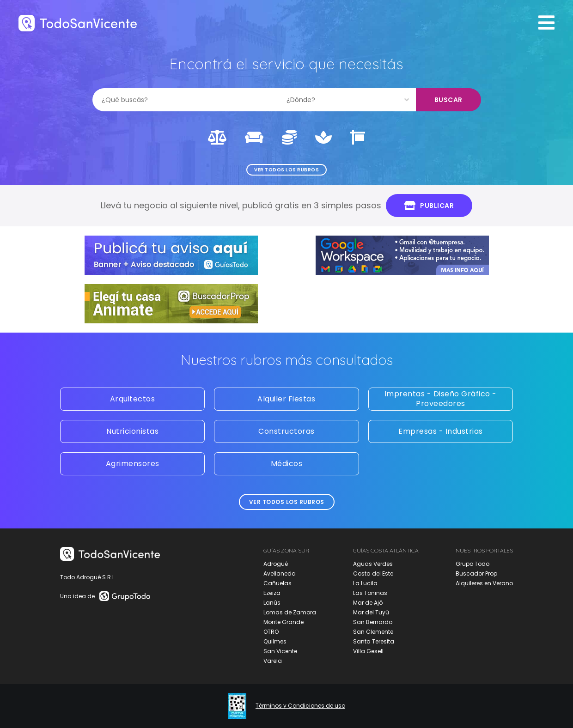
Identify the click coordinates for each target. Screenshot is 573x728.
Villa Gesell (368, 651)
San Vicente (280, 651)
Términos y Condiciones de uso (300, 706)
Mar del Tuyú (371, 612)
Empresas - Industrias (441, 431)
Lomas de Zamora (290, 612)
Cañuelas (277, 583)
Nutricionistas (132, 431)
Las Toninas (370, 593)
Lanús (272, 603)
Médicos (287, 464)
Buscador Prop (476, 573)
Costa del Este (373, 573)
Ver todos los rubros (286, 170)
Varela (273, 661)
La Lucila (365, 583)
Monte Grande (283, 622)
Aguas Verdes (373, 564)
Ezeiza (272, 593)
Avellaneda (280, 573)
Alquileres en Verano (484, 583)
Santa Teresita (374, 641)
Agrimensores (133, 464)
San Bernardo (373, 622)
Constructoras (286, 431)
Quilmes (275, 641)
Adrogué (276, 564)
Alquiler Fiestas (286, 399)
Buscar (448, 100)
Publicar (429, 206)
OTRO (271, 632)
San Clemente (373, 632)
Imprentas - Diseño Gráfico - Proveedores (441, 399)
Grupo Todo (472, 564)
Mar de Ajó (368, 603)
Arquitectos (133, 399)
